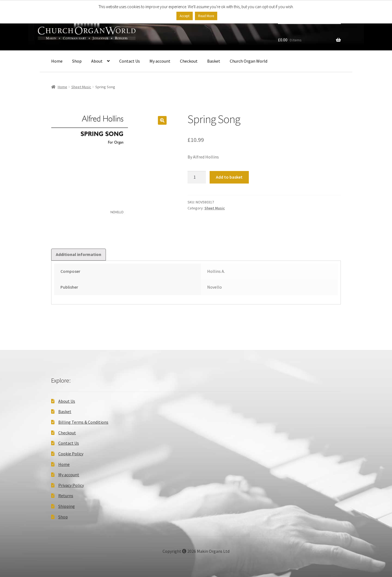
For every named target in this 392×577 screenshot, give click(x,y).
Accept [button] (185, 16)
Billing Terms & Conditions (83, 422)
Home (57, 61)
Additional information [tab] (79, 254)
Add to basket (229, 177)
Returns (66, 496)
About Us (67, 401)
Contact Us (130, 61)
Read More (206, 16)
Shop (77, 61)
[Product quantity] (197, 177)
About (97, 61)
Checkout (189, 61)
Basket (214, 61)
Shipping (67, 506)
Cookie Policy (71, 454)
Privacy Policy (71, 485)
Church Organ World (249, 61)
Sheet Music (81, 87)
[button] (162, 120)
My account (160, 61)
